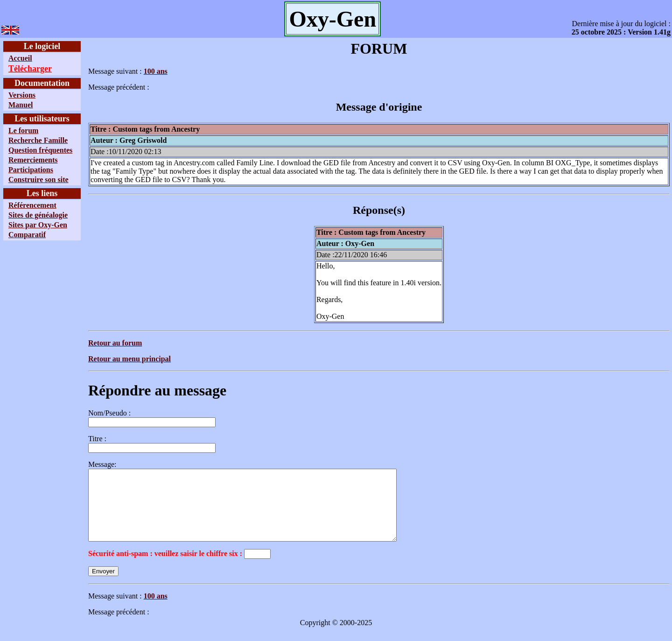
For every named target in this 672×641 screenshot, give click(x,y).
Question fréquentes (40, 150)
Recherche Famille (38, 140)
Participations (31, 170)
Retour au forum (115, 343)
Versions (22, 95)
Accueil (20, 58)
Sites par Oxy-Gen (38, 225)
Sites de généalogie (38, 215)
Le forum (23, 130)
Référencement (32, 205)
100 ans (156, 71)
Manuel (21, 105)
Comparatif (27, 235)
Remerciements (33, 160)
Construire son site (38, 180)
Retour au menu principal (129, 359)
